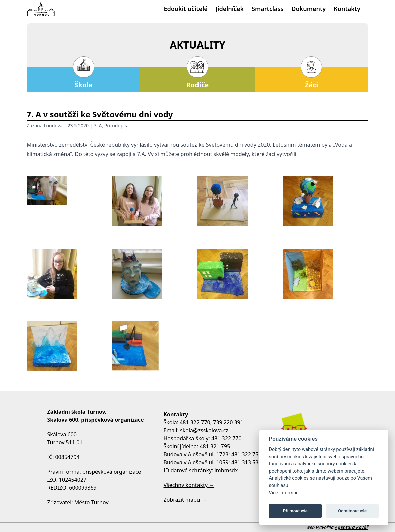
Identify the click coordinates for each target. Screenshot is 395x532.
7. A (98, 126)
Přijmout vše (295, 511)
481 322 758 (246, 454)
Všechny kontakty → (189, 485)
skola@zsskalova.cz (204, 430)
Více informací (284, 493)
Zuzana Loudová (45, 126)
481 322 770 (195, 422)
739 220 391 (228, 422)
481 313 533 (246, 462)
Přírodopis (116, 126)
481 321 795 (215, 446)
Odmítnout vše (352, 511)
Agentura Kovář (352, 527)
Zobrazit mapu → (185, 500)
